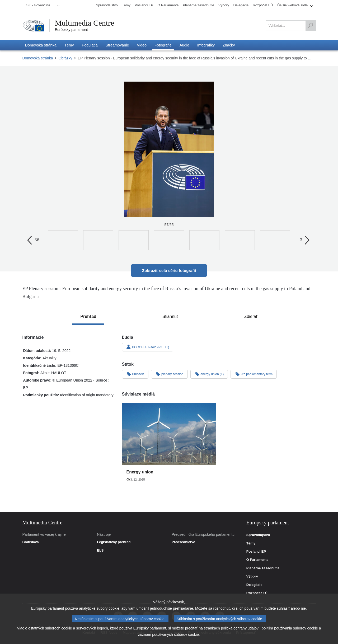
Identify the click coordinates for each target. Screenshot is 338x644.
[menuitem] (42, 6)
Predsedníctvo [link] (184, 542)
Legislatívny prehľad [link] (114, 542)
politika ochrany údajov (240, 628)
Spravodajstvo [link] (258, 535)
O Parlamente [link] (257, 560)
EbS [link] (100, 551)
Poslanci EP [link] (256, 552)
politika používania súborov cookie (290, 628)
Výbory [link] (252, 576)
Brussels (135, 374)
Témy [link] (251, 543)
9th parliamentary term (254, 374)
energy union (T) (209, 374)
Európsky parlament (71, 30)
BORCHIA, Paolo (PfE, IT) (148, 347)
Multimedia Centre (85, 23)
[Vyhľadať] (311, 26)
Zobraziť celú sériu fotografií (169, 271)
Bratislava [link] (31, 542)
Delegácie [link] (254, 585)
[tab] (88, 317)
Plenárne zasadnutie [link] (263, 568)
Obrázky (65, 58)
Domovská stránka (38, 58)
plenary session (169, 374)
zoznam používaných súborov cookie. (169, 634)
